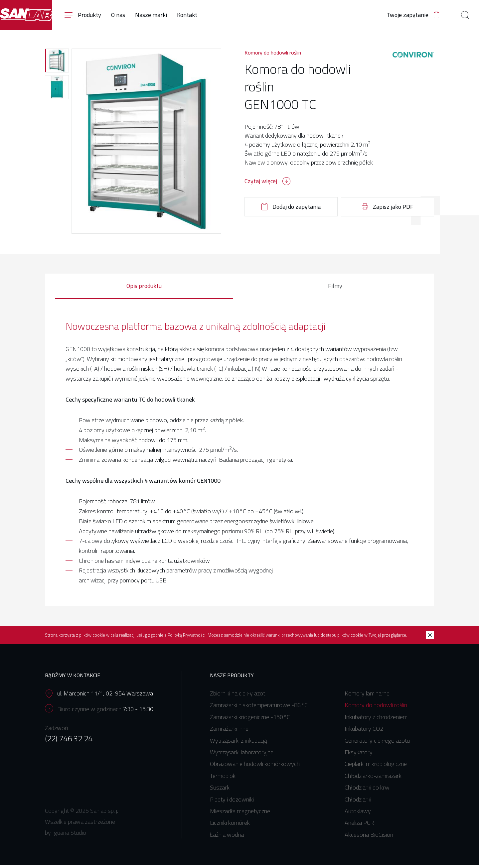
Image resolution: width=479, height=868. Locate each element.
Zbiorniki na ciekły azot (238, 696)
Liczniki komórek (230, 826)
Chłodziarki (358, 802)
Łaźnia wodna (227, 838)
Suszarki (220, 790)
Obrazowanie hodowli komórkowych (255, 767)
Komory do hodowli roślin (273, 54)
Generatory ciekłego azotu (377, 744)
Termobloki (223, 779)
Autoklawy (358, 814)
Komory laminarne (367, 696)
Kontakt (219, 15)
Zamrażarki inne (229, 732)
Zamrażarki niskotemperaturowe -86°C (259, 708)
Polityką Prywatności (187, 638)
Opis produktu (144, 288)
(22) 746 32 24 (69, 741)
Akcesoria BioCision (369, 838)
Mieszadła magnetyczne (240, 814)
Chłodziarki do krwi (368, 790)
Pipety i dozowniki (232, 802)
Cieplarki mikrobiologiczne (376, 767)
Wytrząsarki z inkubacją (239, 744)
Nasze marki (183, 15)
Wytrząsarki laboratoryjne (242, 755)
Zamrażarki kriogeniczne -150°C (250, 720)
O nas (150, 15)
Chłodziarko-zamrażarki (374, 779)
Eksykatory (359, 755)
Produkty (115, 15)
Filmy (335, 288)
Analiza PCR (359, 826)
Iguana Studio (69, 836)
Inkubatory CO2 (364, 732)
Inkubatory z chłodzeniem (376, 720)
